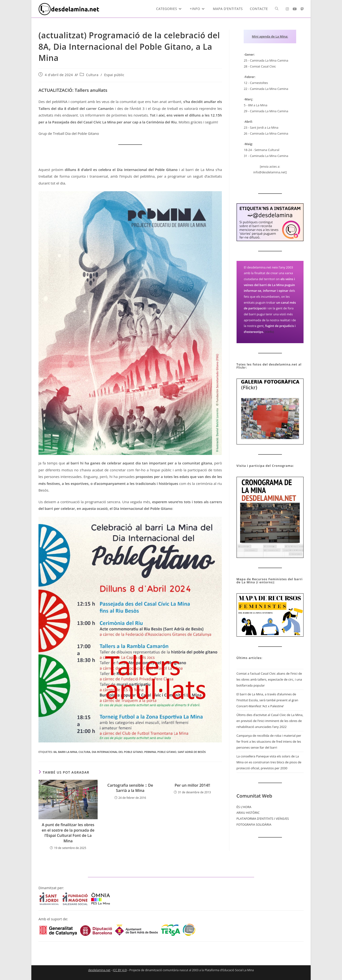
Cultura (92, 75)
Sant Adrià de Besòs (192, 752)
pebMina (150, 752)
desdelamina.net (99, 970)
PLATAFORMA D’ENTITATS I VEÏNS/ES (263, 819)
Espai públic (114, 75)
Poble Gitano (167, 752)
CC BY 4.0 (120, 970)
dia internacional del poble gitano (117, 752)
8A (55, 752)
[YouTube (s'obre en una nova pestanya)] (295, 9)
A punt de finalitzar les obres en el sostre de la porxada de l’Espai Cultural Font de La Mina (68, 833)
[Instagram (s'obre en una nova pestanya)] (287, 9)
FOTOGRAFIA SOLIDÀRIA (254, 824)
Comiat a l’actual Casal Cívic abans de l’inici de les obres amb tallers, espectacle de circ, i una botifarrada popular (269, 679)
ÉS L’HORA (244, 807)
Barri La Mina (67, 752)
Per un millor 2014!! (192, 785)
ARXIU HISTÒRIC (248, 813)
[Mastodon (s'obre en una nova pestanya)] (302, 9)
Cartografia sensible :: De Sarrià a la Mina (130, 788)
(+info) (269, 332)
